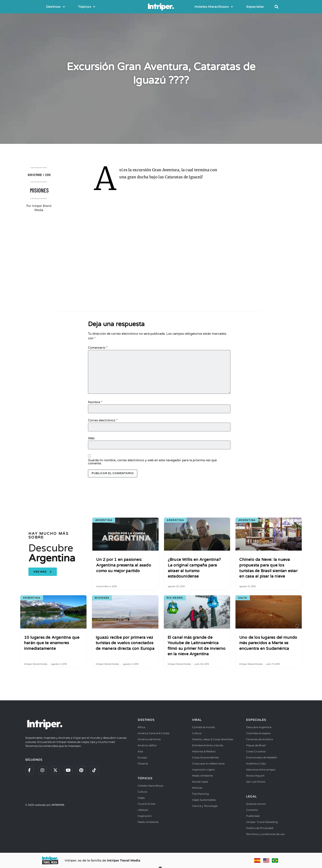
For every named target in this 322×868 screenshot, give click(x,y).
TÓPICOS (145, 778)
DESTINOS (146, 720)
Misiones (39, 190)
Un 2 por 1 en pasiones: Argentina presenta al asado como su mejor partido (123, 565)
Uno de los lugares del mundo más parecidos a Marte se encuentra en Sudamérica (268, 643)
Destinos (56, 7)
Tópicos (87, 7)
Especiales (255, 7)
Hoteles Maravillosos (214, 7)
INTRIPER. (58, 805)
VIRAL (197, 720)
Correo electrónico (103, 420)
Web (91, 438)
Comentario (98, 348)
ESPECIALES (256, 720)
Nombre (95, 402)
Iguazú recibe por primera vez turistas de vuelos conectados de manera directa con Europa (125, 643)
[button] (277, 7)
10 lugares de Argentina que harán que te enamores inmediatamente (52, 643)
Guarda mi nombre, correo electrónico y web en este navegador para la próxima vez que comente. (152, 462)
